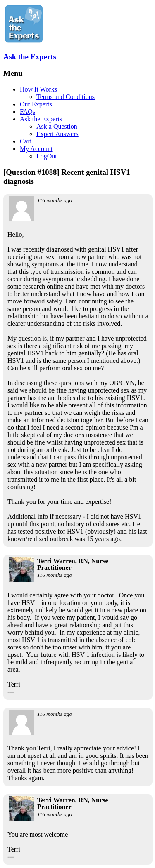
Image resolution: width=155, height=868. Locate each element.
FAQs (27, 112)
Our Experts (36, 104)
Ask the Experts (30, 57)
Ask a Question (57, 126)
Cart (26, 141)
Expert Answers (57, 134)
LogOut (47, 156)
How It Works (38, 89)
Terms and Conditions (66, 97)
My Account (36, 149)
